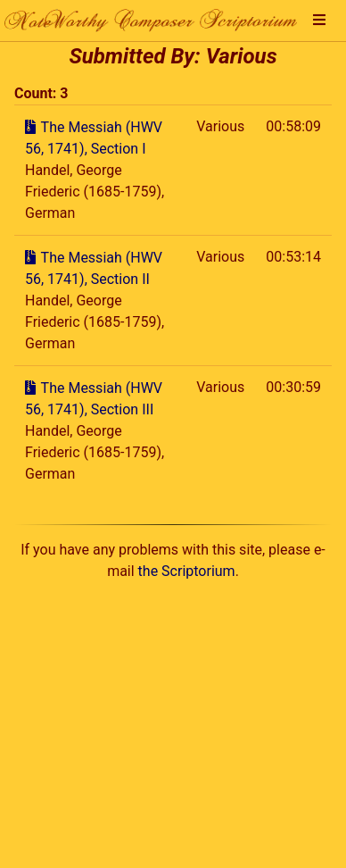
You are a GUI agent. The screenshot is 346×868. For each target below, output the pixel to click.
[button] (319, 21)
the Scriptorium (187, 571)
